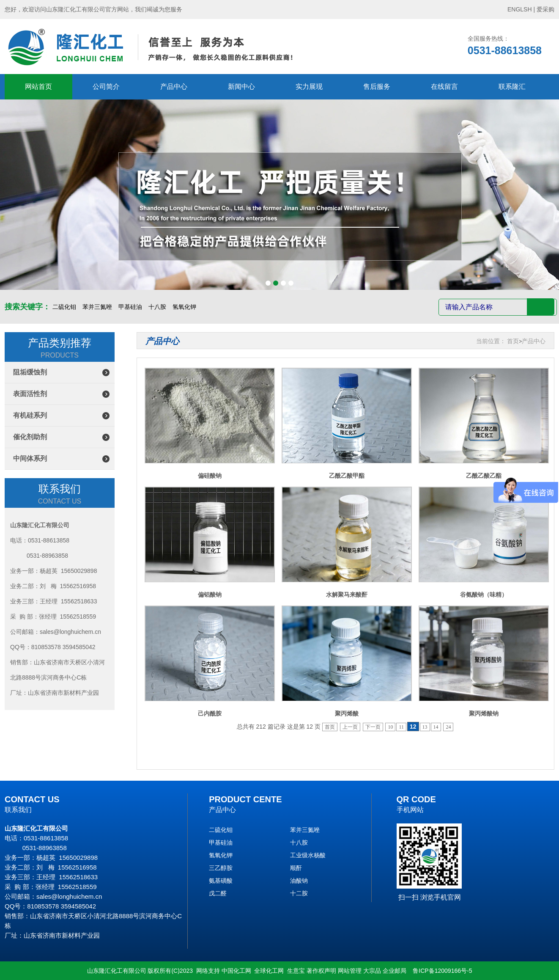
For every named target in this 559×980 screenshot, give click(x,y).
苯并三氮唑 (97, 307)
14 (436, 727)
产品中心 (174, 87)
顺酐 (296, 868)
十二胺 (299, 893)
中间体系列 (30, 458)
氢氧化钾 (184, 307)
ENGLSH (520, 9)
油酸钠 (299, 881)
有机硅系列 (30, 415)
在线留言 (444, 87)
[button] (268, 283)
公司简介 (106, 87)
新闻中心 (241, 87)
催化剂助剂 (30, 437)
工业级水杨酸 (308, 855)
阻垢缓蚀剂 (30, 372)
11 (401, 727)
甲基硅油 (130, 307)
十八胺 (157, 307)
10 (390, 727)
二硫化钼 (64, 307)
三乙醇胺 (221, 868)
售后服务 (377, 87)
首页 (513, 341)
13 (425, 727)
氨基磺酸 (221, 881)
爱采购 (545, 9)
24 (448, 727)
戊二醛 (218, 893)
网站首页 (38, 87)
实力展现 (309, 87)
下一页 (373, 727)
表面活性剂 (30, 394)
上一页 (350, 727)
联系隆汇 (512, 87)
